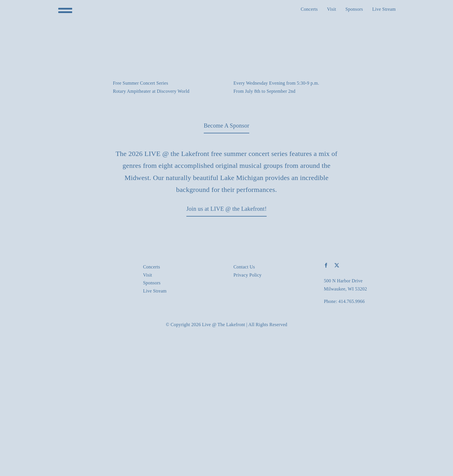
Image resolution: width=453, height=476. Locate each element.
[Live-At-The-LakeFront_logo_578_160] (91, 265)
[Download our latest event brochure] (226, 126)
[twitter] (337, 265)
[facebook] (326, 265)
